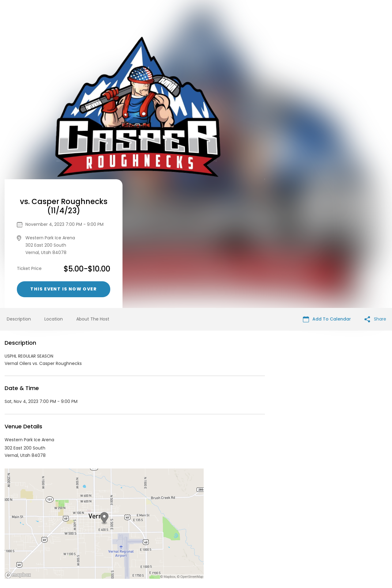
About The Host (93, 190)
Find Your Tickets (264, 541)
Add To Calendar (327, 190)
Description (19, 190)
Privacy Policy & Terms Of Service (204, 541)
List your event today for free (234, 534)
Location (54, 190)
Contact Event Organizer (136, 541)
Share (375, 190)
